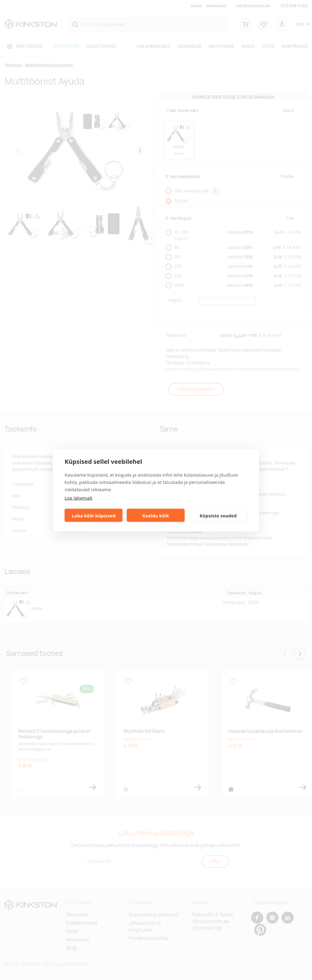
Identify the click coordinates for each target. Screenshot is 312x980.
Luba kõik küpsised (93, 515)
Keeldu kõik (156, 515)
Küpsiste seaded (218, 515)
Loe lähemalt (78, 498)
